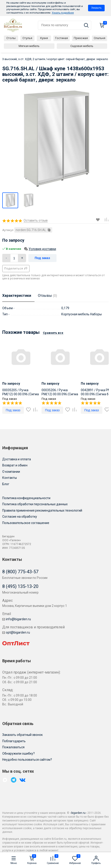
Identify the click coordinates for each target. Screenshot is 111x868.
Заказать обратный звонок (22, 735)
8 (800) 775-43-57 (20, 572)
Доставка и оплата (17, 459)
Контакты (10, 478)
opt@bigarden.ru (16, 632)
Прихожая (81, 38)
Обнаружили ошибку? (18, 753)
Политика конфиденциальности (26, 498)
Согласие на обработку (20, 517)
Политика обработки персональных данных (35, 504)
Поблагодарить (14, 741)
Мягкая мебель (29, 46)
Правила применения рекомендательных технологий (42, 510)
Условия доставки (42, 249)
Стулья (27, 38)
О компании (11, 472)
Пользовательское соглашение (26, 523)
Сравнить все (53, 333)
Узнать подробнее (63, 13)
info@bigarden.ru (17, 619)
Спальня (100, 38)
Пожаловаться (13, 747)
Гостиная (62, 38)
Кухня (44, 38)
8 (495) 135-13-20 (20, 586)
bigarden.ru (78, 813)
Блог (6, 484)
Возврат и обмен (15, 465)
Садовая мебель (82, 46)
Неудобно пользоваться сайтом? (27, 760)
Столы (11, 38)
